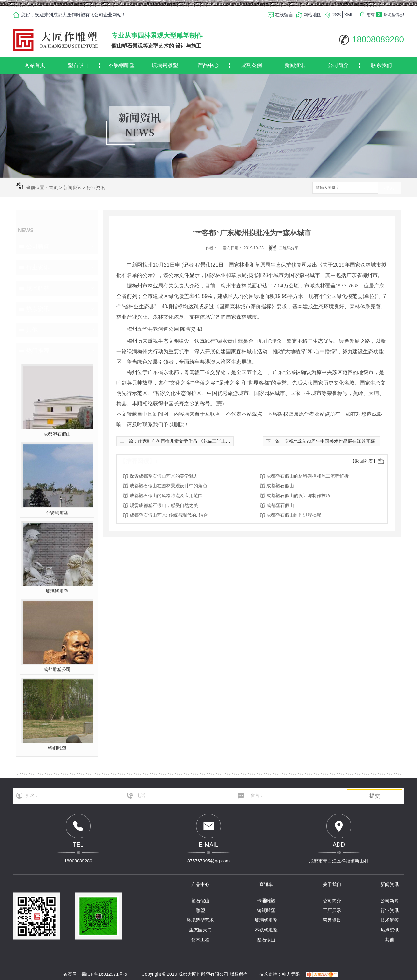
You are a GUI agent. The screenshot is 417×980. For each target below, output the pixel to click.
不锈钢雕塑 (122, 65)
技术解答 (38, 288)
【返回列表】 (364, 461)
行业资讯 (96, 188)
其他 (32, 330)
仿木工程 (200, 940)
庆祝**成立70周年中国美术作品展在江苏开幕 (330, 441)
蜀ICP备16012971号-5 (104, 974)
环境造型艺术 (200, 920)
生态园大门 (200, 930)
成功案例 (252, 65)
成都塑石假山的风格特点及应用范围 (166, 496)
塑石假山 (78, 65)
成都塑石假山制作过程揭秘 (294, 515)
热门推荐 (38, 351)
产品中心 (208, 65)
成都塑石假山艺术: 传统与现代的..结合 (169, 515)
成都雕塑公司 (57, 669)
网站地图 (312, 15)
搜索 (389, 188)
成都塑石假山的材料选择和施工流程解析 (308, 476)
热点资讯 (38, 309)
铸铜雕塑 (57, 748)
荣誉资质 (332, 920)
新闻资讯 (295, 65)
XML (349, 15)
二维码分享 (289, 248)
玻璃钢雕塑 (165, 65)
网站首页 (35, 65)
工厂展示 (332, 910)
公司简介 (338, 65)
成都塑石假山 (57, 434)
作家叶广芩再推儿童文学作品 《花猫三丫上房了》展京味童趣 (200, 441)
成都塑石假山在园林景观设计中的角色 (168, 486)
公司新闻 (38, 246)
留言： (293, 796)
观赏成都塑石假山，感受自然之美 (164, 505)
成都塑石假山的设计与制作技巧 (298, 496)
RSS (336, 15)
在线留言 (284, 15)
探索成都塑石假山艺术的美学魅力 (164, 476)
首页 (53, 188)
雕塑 (200, 910)
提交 (375, 796)
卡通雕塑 (266, 901)
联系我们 (381, 65)
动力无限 (291, 974)
